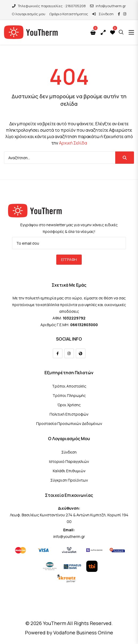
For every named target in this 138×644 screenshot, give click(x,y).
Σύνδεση (103, 14)
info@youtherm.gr (108, 6)
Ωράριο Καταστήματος (69, 14)
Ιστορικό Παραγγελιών (69, 461)
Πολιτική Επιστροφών (69, 414)
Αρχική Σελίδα (73, 143)
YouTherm (55, 623)
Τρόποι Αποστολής (69, 386)
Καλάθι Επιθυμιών (69, 471)
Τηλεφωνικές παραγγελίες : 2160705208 (49, 6)
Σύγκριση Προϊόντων (69, 480)
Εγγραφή (69, 259)
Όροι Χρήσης (69, 405)
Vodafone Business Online (83, 633)
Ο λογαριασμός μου (29, 14)
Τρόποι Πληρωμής (69, 395)
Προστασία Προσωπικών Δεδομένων (69, 424)
